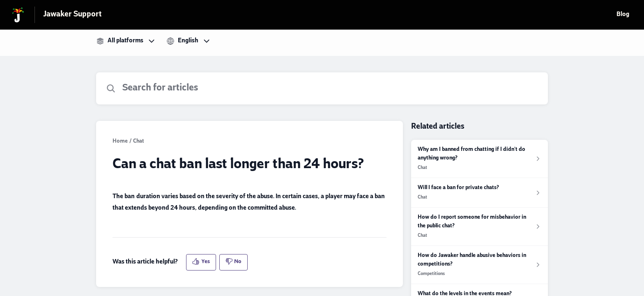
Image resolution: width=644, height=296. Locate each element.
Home (120, 142)
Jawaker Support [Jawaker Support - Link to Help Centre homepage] (72, 15)
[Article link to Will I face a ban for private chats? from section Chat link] (480, 193)
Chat (139, 142)
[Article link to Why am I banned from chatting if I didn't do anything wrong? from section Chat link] (480, 159)
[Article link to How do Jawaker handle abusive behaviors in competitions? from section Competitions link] (480, 265)
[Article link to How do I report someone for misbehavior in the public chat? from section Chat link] (480, 227)
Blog (623, 15)
